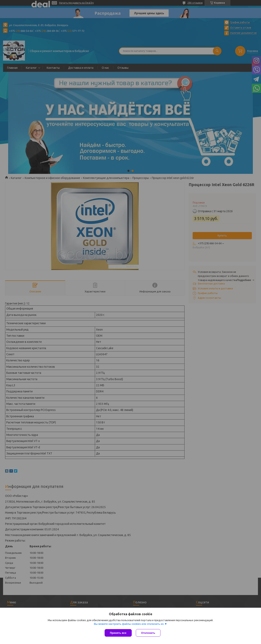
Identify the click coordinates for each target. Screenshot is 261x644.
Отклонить (148, 633)
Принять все (118, 633)
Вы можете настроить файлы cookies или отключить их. (129, 624)
